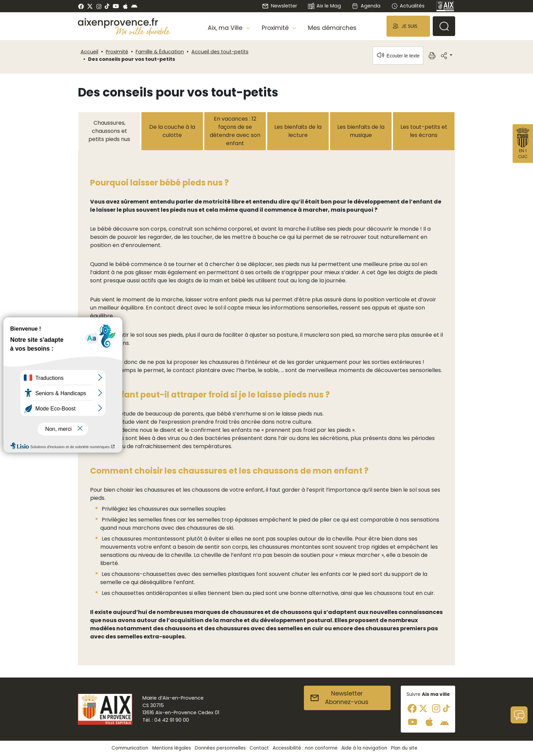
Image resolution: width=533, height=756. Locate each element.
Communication (130, 748)
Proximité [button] (276, 28)
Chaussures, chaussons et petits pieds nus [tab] (109, 131)
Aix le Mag (324, 6)
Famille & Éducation (160, 52)
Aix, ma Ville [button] (226, 28)
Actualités (408, 6)
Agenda (366, 6)
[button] (408, 26)
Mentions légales (172, 748)
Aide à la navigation (364, 748)
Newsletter (279, 6)
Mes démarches (332, 28)
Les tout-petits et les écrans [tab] (424, 131)
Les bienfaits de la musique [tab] (361, 131)
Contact (259, 748)
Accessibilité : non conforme (305, 748)
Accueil (89, 52)
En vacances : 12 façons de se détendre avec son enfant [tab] (235, 131)
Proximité (117, 52)
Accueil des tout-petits (220, 52)
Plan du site (404, 748)
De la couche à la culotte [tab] (172, 131)
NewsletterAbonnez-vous (339, 698)
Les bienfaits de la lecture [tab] (298, 131)
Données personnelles (220, 748)
